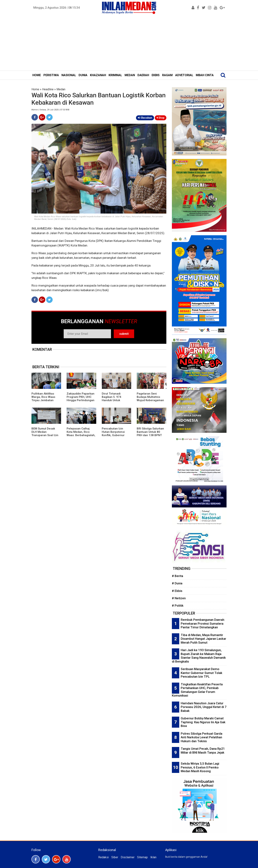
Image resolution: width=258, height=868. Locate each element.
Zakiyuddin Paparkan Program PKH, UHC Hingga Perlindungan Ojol (81, 399)
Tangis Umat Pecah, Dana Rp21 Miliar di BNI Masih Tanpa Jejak (203, 751)
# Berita (177, 576)
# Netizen (179, 598)
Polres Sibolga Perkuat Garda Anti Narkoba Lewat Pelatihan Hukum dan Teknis (202, 737)
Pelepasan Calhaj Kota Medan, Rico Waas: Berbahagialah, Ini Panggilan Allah (81, 434)
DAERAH (143, 75)
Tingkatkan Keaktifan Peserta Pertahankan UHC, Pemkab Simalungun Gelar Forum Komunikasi (197, 690)
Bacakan (145, 118)
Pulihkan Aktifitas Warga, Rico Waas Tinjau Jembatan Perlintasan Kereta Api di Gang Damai (46, 400)
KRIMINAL (115, 75)
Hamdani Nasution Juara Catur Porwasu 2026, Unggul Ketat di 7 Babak (204, 707)
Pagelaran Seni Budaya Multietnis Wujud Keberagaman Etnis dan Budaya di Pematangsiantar (150, 400)
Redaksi (104, 857)
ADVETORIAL (184, 75)
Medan (61, 89)
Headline (48, 89)
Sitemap (142, 857)
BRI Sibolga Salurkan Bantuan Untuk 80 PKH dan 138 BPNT (150, 432)
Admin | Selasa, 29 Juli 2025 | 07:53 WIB (50, 110)
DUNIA (83, 75)
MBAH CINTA (205, 75)
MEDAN (130, 75)
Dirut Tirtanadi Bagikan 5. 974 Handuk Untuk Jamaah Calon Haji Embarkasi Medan (114, 400)
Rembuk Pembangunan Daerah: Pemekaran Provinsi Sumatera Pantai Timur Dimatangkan (203, 623)
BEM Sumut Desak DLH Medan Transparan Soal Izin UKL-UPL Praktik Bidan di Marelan (46, 435)
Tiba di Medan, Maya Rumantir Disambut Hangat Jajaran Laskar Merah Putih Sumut (203, 639)
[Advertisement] (129, 43)
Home (35, 89)
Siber (115, 857)
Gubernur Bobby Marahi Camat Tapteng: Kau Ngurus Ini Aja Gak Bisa (203, 722)
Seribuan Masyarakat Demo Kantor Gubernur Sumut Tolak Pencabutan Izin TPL (202, 673)
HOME (37, 75)
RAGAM (167, 75)
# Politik (178, 606)
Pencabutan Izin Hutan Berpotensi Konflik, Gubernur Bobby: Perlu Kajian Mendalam (114, 435)
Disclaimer (128, 857)
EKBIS (156, 75)
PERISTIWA (51, 75)
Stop (161, 118)
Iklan (153, 857)
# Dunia (177, 583)
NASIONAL (69, 75)
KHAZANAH (98, 75)
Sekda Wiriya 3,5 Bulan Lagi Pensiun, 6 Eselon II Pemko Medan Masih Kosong (200, 767)
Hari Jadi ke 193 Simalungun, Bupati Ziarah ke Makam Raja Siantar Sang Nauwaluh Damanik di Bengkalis (199, 656)
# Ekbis (177, 591)
